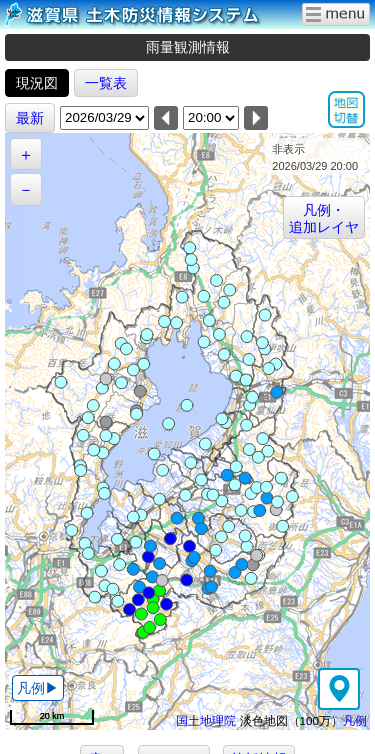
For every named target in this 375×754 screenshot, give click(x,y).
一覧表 (106, 83)
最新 (30, 118)
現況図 (37, 83)
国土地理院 (206, 720)
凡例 (355, 720)
